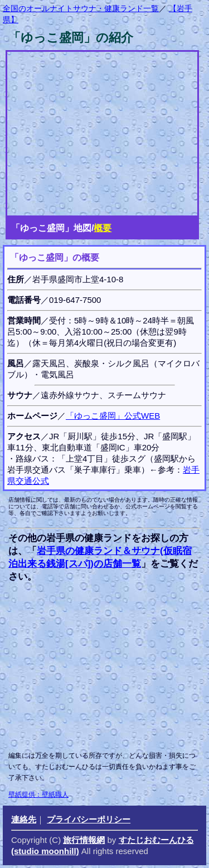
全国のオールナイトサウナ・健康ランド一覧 (81, 8)
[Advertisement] (103, 666)
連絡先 (24, 819)
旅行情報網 (84, 840)
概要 (103, 228)
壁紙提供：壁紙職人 (38, 795)
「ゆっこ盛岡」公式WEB (113, 416)
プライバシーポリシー (89, 819)
